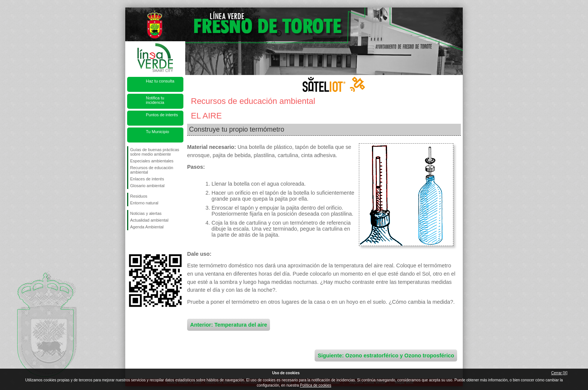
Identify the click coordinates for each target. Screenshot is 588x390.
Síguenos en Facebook (132, 242)
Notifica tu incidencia (155, 100)
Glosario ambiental (147, 186)
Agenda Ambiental (147, 227)
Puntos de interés (162, 115)
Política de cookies (316, 385)
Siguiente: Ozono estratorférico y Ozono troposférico (386, 355)
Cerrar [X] (559, 373)
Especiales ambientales (152, 161)
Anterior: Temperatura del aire (229, 325)
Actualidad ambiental (149, 220)
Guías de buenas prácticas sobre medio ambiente (155, 152)
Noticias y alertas (146, 213)
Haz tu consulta (160, 81)
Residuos (139, 196)
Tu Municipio (157, 132)
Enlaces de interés (147, 179)
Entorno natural (144, 203)
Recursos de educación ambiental (152, 170)
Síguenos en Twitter (144, 242)
